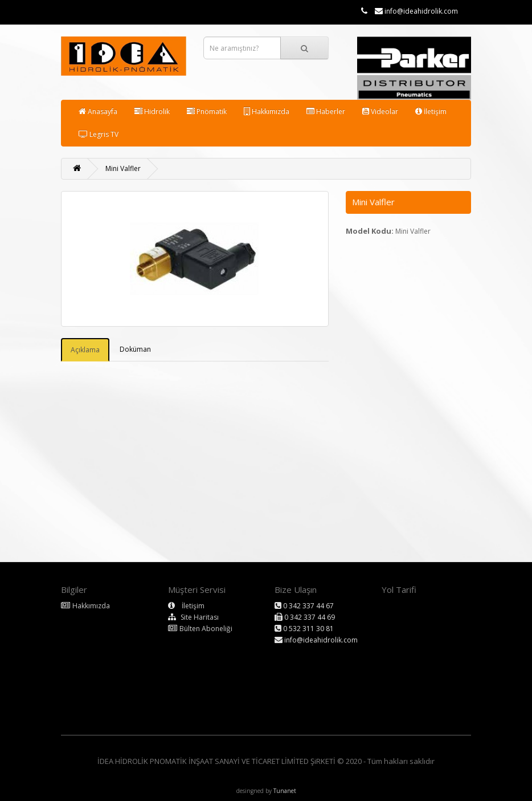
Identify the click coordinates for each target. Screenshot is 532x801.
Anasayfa (98, 111)
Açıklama (85, 350)
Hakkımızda (267, 111)
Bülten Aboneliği (206, 629)
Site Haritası (200, 617)
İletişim (431, 111)
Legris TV (99, 134)
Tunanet (285, 791)
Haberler (326, 111)
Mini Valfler (123, 168)
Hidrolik (152, 111)
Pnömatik (207, 111)
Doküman (135, 349)
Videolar (380, 111)
